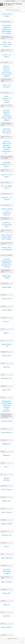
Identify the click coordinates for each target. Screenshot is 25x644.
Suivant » (22, 642)
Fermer (23, 1)
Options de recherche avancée (13, 10)
